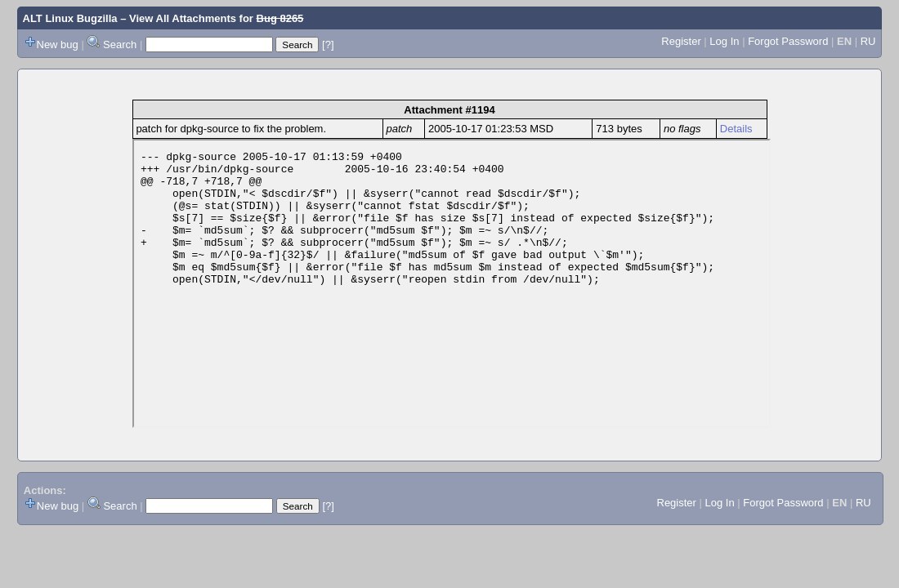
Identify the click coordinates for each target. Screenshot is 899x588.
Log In (724, 41)
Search (120, 45)
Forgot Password (788, 41)
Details (736, 129)
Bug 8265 (280, 18)
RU (868, 41)
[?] (328, 45)
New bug (58, 45)
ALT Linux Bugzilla (70, 18)
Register (681, 41)
